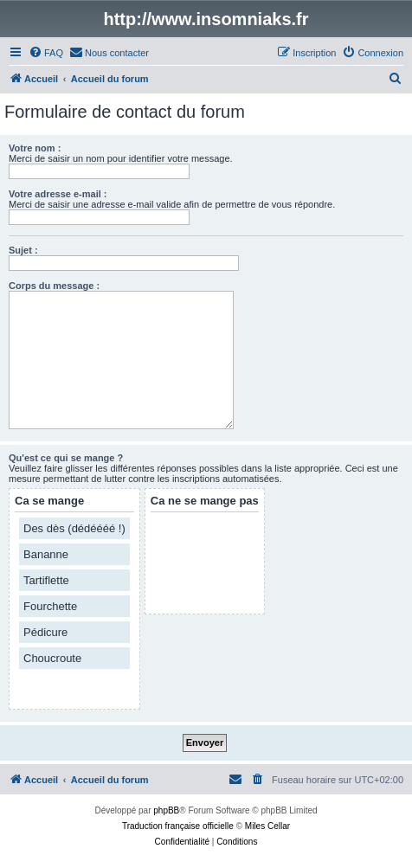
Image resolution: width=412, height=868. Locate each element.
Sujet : (23, 250)
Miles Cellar (267, 826)
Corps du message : (54, 286)
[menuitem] (46, 53)
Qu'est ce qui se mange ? (66, 458)
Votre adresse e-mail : (58, 194)
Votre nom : (35, 148)
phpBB (166, 810)
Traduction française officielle (178, 826)
